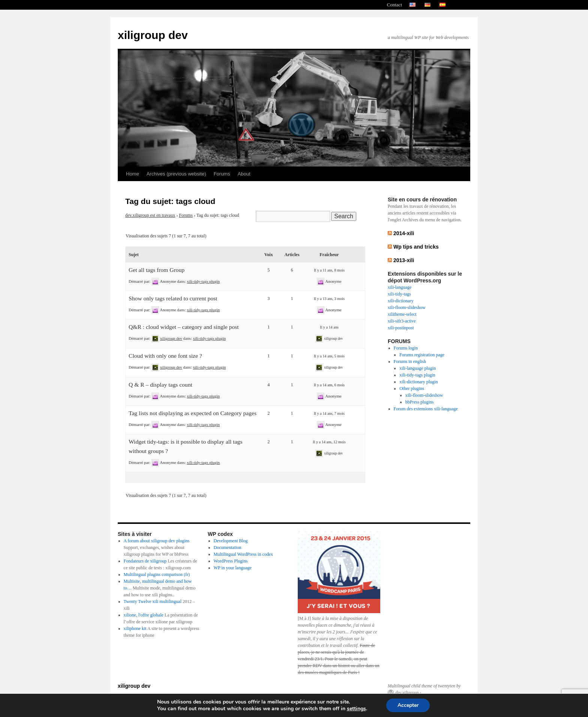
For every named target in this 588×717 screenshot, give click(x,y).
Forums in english (410, 361)
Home (133, 174)
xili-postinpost (401, 328)
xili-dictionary (401, 301)
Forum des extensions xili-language (426, 409)
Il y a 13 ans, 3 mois (329, 299)
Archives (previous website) (176, 174)
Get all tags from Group (157, 270)
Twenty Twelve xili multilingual (153, 601)
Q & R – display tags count (160, 385)
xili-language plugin (418, 368)
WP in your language (233, 568)
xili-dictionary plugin (418, 382)
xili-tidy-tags (399, 294)
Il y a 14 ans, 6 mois (329, 385)
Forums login (406, 348)
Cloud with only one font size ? (165, 356)
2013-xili (404, 260)
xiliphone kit (135, 628)
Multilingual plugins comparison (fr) (157, 574)
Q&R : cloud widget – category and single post (184, 327)
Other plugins (412, 388)
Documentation (228, 547)
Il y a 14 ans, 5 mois (329, 356)
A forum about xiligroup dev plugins (157, 541)
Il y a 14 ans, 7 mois (329, 413)
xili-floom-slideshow (407, 307)
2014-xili (404, 233)
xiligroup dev (153, 35)
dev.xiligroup (407, 693)
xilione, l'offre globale (144, 615)
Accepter (408, 705)
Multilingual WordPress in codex (243, 554)
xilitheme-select (402, 314)
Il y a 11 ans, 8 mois (329, 270)
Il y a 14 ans (329, 327)
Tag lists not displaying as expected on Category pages (193, 413)
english (412, 5)
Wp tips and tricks (416, 247)
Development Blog (231, 541)
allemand (427, 5)
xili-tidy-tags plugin (203, 281)
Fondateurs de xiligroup (145, 561)
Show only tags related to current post (173, 298)
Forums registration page (422, 355)
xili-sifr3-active (402, 321)
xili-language (400, 287)
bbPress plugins (420, 402)
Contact (394, 5)
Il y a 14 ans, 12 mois (329, 442)
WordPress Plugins (231, 561)
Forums (222, 174)
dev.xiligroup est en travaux (150, 215)
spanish (442, 5)
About (244, 174)
